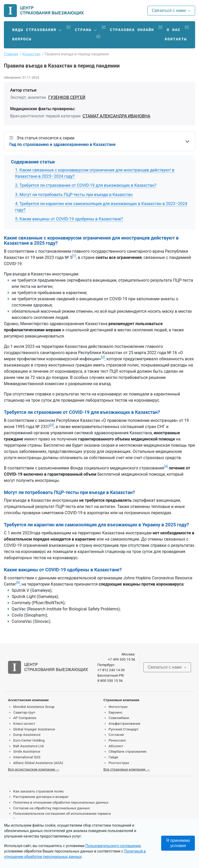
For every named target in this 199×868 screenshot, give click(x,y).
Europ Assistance (27, 735)
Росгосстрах (119, 763)
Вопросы (22, 39)
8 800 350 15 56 (110, 680)
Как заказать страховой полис (38, 791)
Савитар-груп (24, 712)
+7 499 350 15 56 (121, 659)
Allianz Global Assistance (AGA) (38, 763)
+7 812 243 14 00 (111, 670)
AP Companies (25, 718)
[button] (37, 30)
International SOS (27, 757)
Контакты (176, 39)
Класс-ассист (24, 723)
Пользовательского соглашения (113, 846)
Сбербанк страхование (127, 751)
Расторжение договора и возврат (41, 797)
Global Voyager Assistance (34, 729)
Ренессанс (117, 740)
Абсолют (116, 746)
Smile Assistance (27, 751)
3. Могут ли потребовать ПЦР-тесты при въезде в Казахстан (74, 195)
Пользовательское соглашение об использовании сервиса (62, 813)
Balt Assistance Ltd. (29, 746)
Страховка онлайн (132, 30)
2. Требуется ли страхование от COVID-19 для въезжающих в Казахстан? (86, 185)
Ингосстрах (118, 707)
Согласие (116, 735)
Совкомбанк (119, 718)
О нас (173, 30)
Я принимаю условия (178, 843)
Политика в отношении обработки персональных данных (61, 802)
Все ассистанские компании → (34, 769)
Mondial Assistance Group (34, 707)
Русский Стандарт (123, 729)
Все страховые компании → (127, 769)
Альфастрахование (125, 723)
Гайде (113, 757)
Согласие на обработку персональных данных (52, 808)
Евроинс (116, 712)
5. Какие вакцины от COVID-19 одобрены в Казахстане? (69, 219)
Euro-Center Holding (29, 740)
